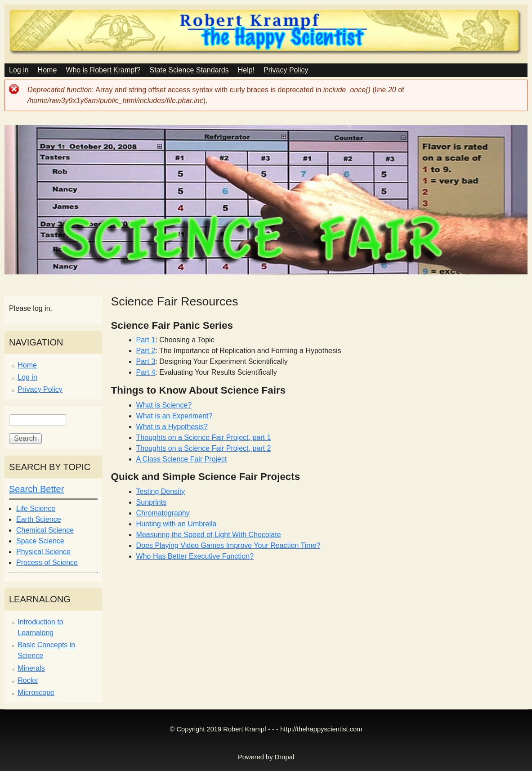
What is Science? (164, 405)
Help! (246, 70)
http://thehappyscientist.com (321, 729)
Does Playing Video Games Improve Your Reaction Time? (228, 545)
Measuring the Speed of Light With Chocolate (209, 535)
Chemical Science (45, 530)
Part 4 (146, 372)
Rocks (27, 680)
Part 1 (146, 340)
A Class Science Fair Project (182, 459)
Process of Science (47, 563)
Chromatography (163, 513)
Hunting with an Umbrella (177, 524)
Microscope (36, 693)
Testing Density (161, 491)
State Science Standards (189, 70)
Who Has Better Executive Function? (195, 556)
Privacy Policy (286, 70)
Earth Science (39, 519)
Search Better (36, 489)
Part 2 (146, 351)
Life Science (36, 509)
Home (47, 70)
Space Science (40, 541)
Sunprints (152, 502)
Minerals (31, 668)
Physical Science (43, 552)
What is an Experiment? (174, 416)
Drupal (284, 757)
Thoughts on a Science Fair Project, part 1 (204, 437)
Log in (19, 70)
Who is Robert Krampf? (103, 70)
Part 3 (146, 361)
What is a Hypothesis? (172, 427)
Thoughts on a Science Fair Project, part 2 (204, 448)
